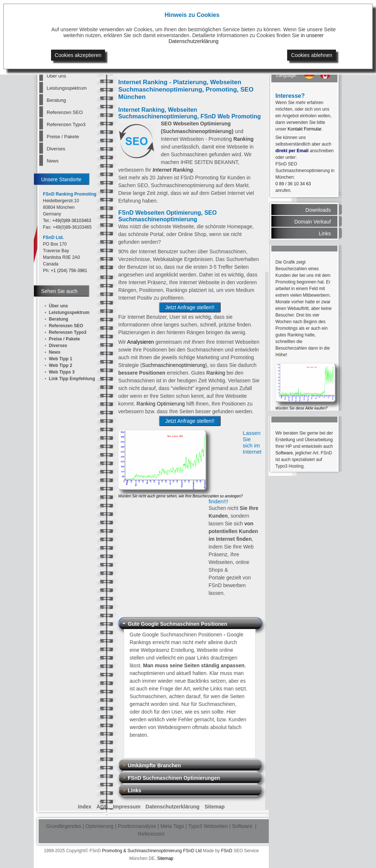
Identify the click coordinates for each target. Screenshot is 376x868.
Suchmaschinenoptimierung (174, 365)
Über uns (56, 76)
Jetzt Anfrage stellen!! (190, 307)
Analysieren (140, 342)
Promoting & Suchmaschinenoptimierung (142, 851)
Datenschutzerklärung (172, 807)
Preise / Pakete (63, 137)
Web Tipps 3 (62, 372)
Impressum (127, 807)
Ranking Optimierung (161, 404)
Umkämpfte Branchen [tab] (151, 765)
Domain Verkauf (312, 222)
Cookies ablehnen (312, 55)
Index (85, 807)
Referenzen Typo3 (66, 124)
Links (325, 233)
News (53, 161)
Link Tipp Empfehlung (72, 379)
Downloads (318, 210)
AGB (102, 807)
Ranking (216, 373)
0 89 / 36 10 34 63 (293, 184)
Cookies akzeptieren (78, 55)
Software (284, 453)
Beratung (56, 100)
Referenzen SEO (65, 112)
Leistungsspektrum (67, 88)
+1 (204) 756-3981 (69, 271)
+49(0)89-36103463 (72, 221)
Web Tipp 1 (61, 359)
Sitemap (214, 807)
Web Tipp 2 (61, 365)
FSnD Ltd (192, 851)
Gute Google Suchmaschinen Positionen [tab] (174, 624)
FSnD (227, 851)
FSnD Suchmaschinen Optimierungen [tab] (171, 778)
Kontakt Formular (304, 129)
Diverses (56, 149)
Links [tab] (131, 790)
